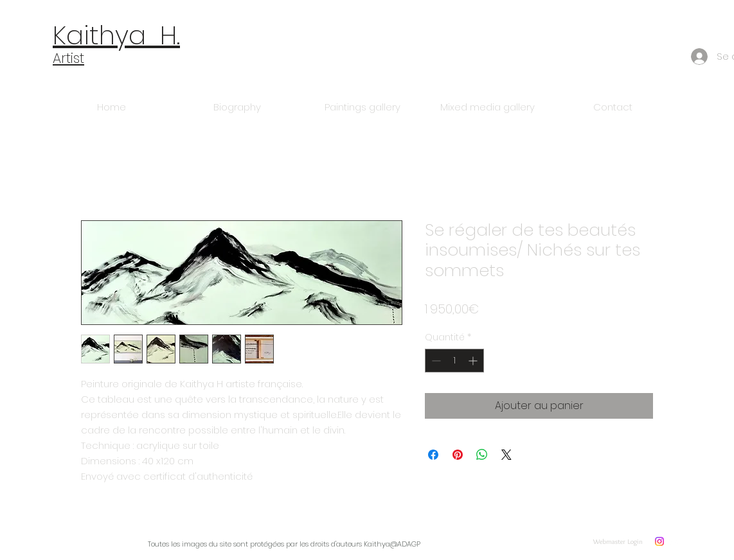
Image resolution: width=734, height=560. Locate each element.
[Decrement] (435, 361)
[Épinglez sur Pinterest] (458, 455)
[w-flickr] (674, 541)
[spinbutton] (454, 361)
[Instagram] (659, 541)
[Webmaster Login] (618, 541)
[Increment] (474, 361)
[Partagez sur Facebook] (433, 455)
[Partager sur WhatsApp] (482, 455)
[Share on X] (506, 455)
